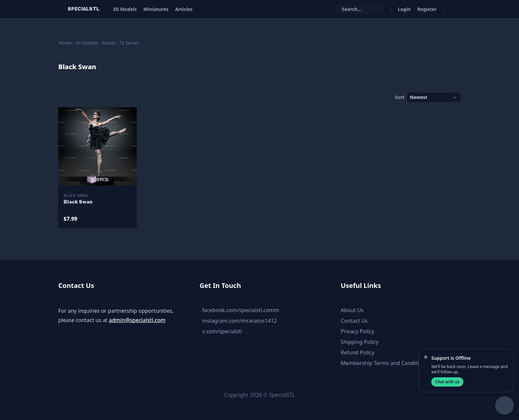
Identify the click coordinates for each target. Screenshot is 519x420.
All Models (87, 43)
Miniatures (156, 9)
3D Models (125, 9)
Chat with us (447, 382)
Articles (184, 9)
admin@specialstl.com (137, 320)
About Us (352, 310)
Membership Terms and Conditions (384, 363)
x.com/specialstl (222, 331)
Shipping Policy (359, 342)
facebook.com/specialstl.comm (241, 310)
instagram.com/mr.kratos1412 (240, 321)
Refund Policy (357, 352)
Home (65, 43)
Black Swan (76, 195)
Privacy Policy (357, 331)
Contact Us (354, 321)
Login (404, 9)
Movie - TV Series (121, 43)
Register (427, 9)
